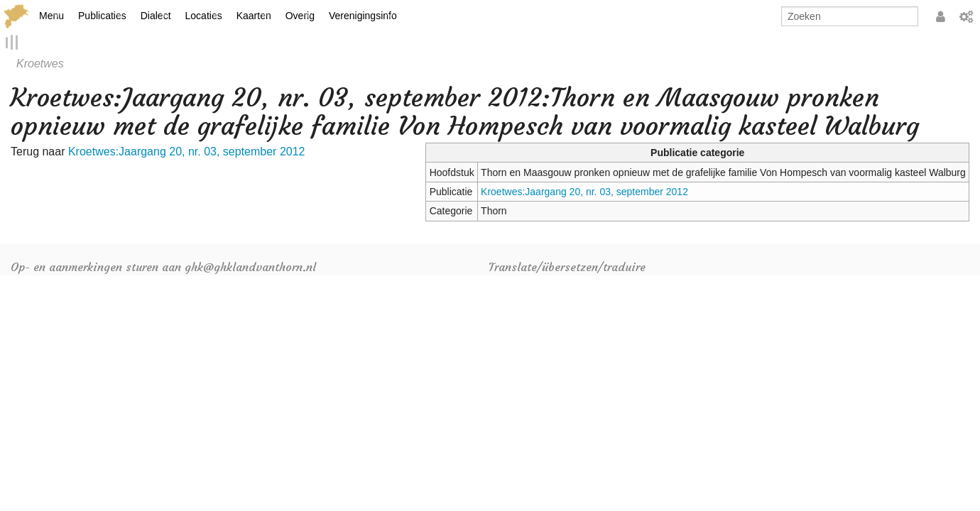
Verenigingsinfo (363, 16)
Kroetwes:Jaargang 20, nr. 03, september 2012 (584, 192)
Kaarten (254, 16)
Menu (51, 16)
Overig (300, 16)
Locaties (204, 16)
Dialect (156, 16)
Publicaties (102, 16)
